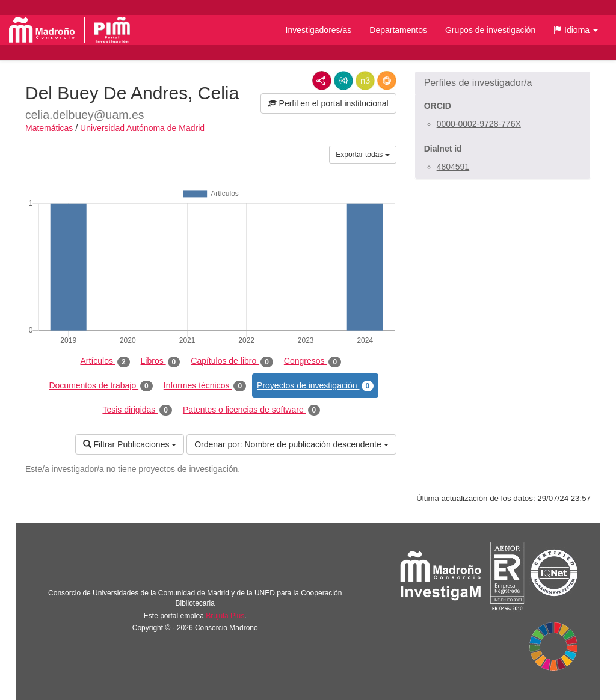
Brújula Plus (225, 616)
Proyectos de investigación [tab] (315, 386)
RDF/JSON (387, 81)
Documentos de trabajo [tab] (100, 386)
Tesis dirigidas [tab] (137, 410)
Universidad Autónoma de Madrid (142, 128)
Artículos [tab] (105, 361)
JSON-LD (343, 81)
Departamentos (398, 30)
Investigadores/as (319, 30)
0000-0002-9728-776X (479, 124)
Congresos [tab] (313, 361)
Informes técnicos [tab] (205, 386)
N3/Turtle (365, 81)
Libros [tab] (161, 361)
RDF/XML (322, 81)
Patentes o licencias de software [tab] (251, 410)
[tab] (503, 83)
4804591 (453, 167)
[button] (576, 30)
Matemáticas (49, 128)
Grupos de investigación (490, 30)
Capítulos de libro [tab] (232, 361)
